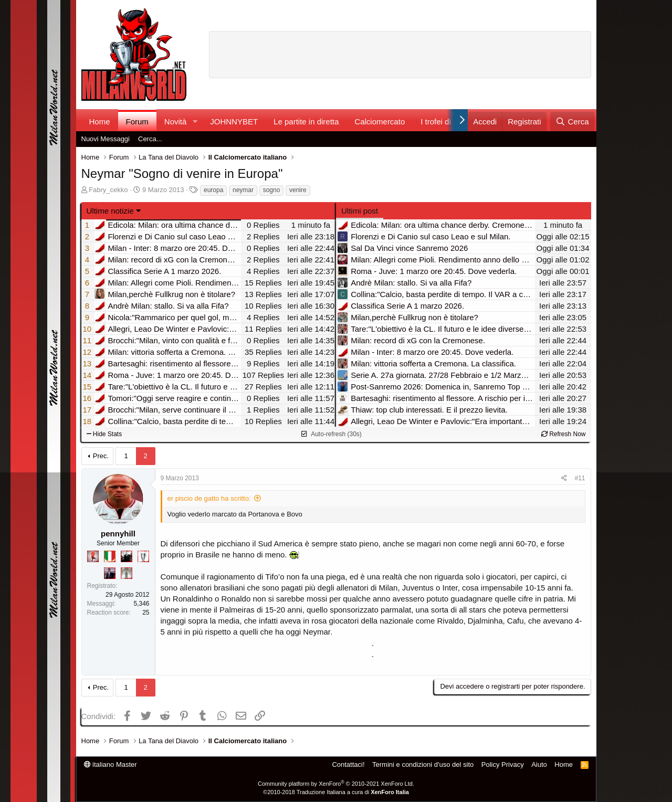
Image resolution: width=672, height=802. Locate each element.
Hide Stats (104, 434)
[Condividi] (564, 478)
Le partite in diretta (306, 122)
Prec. (101, 456)
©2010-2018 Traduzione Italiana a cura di (336, 792)
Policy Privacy (503, 764)
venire (298, 190)
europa (213, 190)
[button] (195, 122)
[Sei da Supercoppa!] (127, 573)
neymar (243, 190)
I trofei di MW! (445, 122)
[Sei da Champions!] (143, 556)
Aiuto (539, 764)
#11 (580, 478)
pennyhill (118, 534)
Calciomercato (380, 122)
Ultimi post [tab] (360, 211)
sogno (272, 190)
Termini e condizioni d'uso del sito (423, 764)
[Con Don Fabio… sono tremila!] (110, 573)
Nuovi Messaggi (106, 139)
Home (100, 122)
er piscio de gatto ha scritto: (209, 498)
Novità (176, 122)
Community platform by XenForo (336, 784)
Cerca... (150, 139)
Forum (137, 122)
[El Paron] (127, 556)
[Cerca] (572, 122)
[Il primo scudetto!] (110, 556)
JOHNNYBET (234, 122)
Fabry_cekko (108, 190)
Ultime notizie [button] (110, 211)
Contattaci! (348, 764)
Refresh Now (564, 434)
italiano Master (111, 764)
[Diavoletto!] (93, 556)
